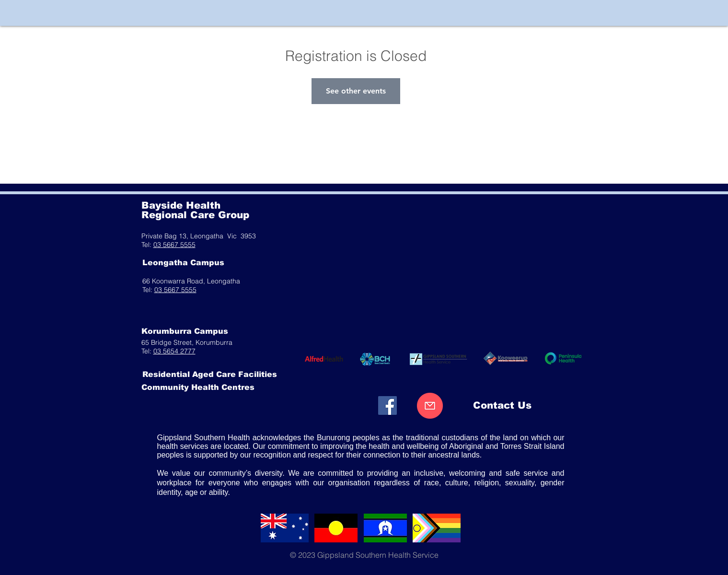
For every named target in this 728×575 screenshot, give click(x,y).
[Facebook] (387, 405)
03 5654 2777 (174, 351)
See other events (356, 91)
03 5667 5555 (174, 245)
